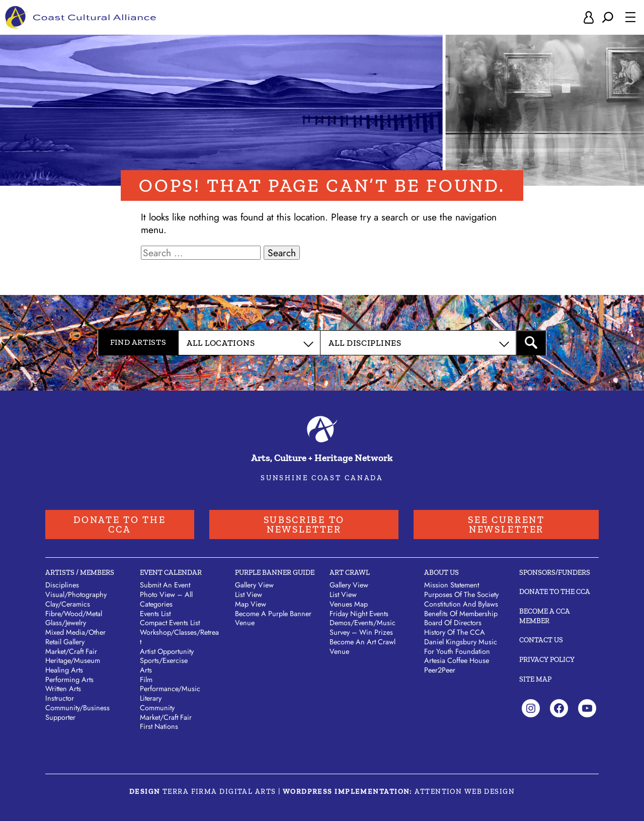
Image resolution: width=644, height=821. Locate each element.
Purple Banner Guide (275, 572)
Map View (251, 604)
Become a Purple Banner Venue (273, 618)
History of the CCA (455, 632)
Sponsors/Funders (555, 572)
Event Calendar (171, 572)
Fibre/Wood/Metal (74, 614)
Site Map (535, 679)
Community (157, 708)
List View (249, 594)
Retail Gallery (65, 642)
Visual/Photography (76, 594)
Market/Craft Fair (71, 651)
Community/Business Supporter (77, 713)
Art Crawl (350, 572)
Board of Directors (453, 623)
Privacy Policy (547, 659)
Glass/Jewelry (66, 623)
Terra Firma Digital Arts (219, 791)
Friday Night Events (359, 614)
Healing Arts (64, 670)
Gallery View (254, 585)
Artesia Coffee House (457, 660)
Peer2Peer (440, 670)
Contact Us (541, 640)
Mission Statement (452, 585)
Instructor (60, 698)
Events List (155, 614)
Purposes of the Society (461, 594)
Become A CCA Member (545, 616)
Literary (151, 698)
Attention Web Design (465, 791)
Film (146, 680)
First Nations (159, 726)
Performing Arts (69, 680)
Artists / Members (80, 572)
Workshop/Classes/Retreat (179, 637)
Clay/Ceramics (68, 604)
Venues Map (349, 604)
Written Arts (63, 689)
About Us (441, 572)
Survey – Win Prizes (361, 632)
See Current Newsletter (506, 525)
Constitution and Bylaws (461, 604)
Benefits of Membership (461, 614)
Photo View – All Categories (166, 599)
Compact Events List (170, 623)
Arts (146, 670)
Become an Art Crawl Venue (363, 647)
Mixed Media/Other (75, 632)
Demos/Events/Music (363, 623)
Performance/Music (170, 689)
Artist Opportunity (167, 651)
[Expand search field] (608, 17)
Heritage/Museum (73, 660)
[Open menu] (630, 17)
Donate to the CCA (119, 525)
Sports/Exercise (164, 660)
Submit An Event (165, 585)
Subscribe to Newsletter (304, 525)
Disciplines (62, 585)
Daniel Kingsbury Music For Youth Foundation (461, 647)
